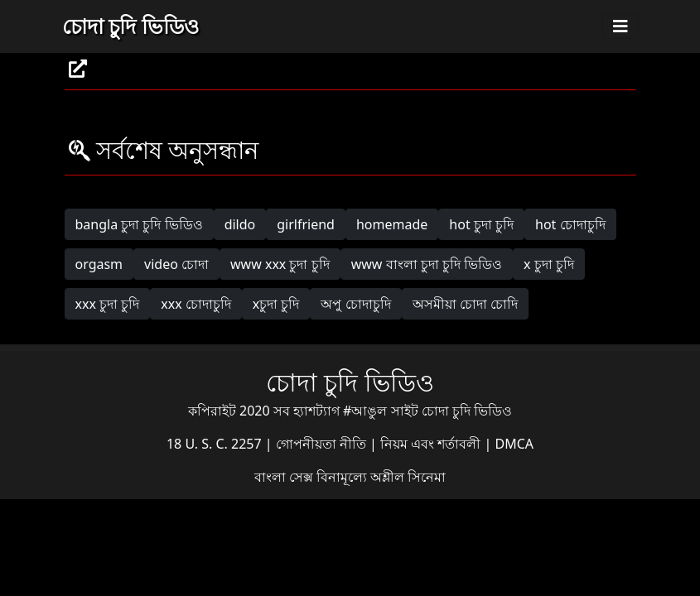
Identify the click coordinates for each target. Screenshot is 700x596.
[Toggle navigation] (620, 26)
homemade (392, 224)
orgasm (99, 264)
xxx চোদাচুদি (196, 304)
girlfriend (306, 224)
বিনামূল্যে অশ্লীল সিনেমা (381, 477)
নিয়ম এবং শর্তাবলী (432, 444)
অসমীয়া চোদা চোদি (465, 304)
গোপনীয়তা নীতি (323, 444)
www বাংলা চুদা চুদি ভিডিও (427, 264)
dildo (240, 224)
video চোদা (176, 264)
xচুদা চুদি (276, 304)
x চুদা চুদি (549, 264)
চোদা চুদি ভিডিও (130, 26)
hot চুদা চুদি (481, 224)
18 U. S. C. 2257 (216, 444)
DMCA (515, 444)
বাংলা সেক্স (285, 477)
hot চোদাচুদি (570, 224)
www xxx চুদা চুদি (280, 264)
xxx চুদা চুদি (108, 304)
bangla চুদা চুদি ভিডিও (139, 224)
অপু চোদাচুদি (355, 304)
